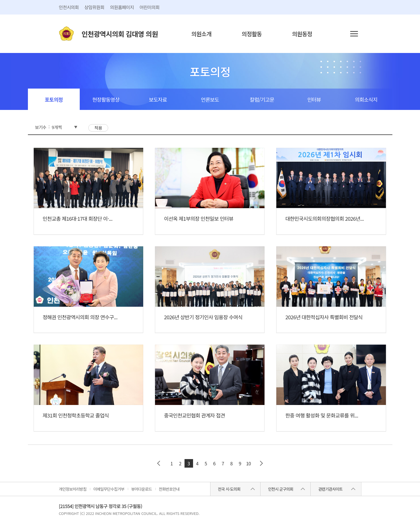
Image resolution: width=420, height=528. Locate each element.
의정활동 (252, 34)
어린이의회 (149, 7)
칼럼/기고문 (262, 99)
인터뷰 (314, 99)
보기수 (41, 127)
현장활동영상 (106, 99)
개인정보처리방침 (73, 489)
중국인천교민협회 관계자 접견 (194, 415)
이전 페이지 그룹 (159, 463)
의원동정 (302, 34)
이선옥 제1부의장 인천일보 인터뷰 (199, 218)
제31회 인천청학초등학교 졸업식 (76, 415)
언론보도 (210, 99)
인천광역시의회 (120, 34)
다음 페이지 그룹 (261, 463)
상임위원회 (94, 7)
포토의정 (54, 99)
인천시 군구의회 (280, 489)
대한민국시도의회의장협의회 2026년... (324, 218)
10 (248, 463)
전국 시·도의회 (229, 489)
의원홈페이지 (122, 7)
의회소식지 (366, 99)
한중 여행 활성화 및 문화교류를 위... (322, 415)
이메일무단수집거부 (109, 489)
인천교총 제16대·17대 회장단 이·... (78, 218)
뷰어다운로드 (142, 489)
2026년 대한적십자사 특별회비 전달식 (324, 317)
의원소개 (201, 34)
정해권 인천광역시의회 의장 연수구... (80, 317)
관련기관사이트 (330, 489)
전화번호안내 (169, 489)
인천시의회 (69, 7)
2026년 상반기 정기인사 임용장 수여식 (203, 317)
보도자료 (158, 99)
